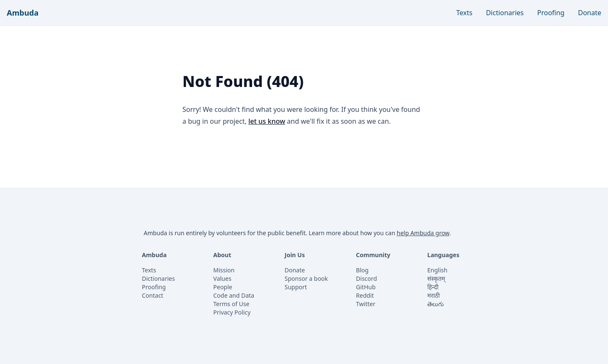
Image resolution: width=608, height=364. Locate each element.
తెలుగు (436, 304)
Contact (153, 295)
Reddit (365, 295)
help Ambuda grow (423, 233)
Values (222, 278)
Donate (590, 13)
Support (296, 287)
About (222, 255)
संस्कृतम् (436, 278)
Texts (464, 13)
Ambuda (23, 13)
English (437, 270)
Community (373, 255)
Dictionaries (505, 13)
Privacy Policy (232, 312)
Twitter (366, 304)
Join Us (295, 255)
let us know (267, 121)
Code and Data (234, 295)
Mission (224, 270)
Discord (366, 278)
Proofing (551, 13)
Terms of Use (231, 304)
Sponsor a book (306, 278)
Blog (362, 270)
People (223, 287)
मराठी (433, 295)
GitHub (366, 287)
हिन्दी (433, 287)
